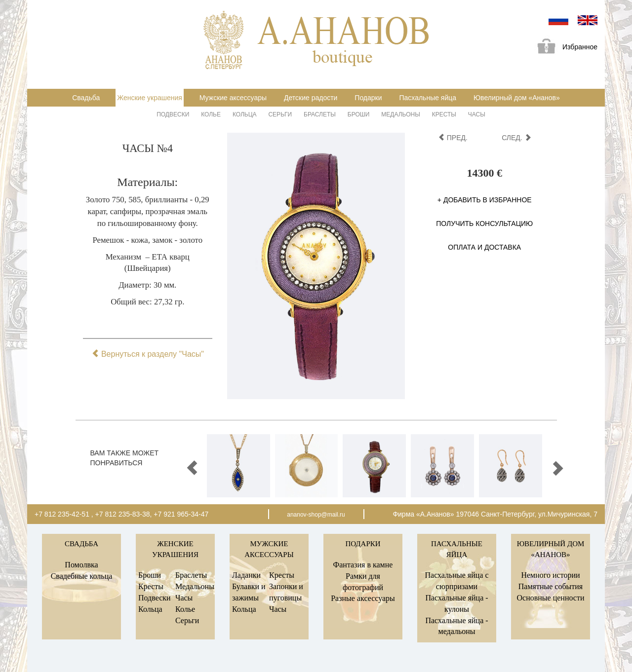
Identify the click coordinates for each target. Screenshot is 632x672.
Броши (359, 114)
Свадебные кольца (82, 576)
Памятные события (551, 586)
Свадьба (86, 98)
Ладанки (246, 575)
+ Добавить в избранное (485, 200)
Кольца (245, 114)
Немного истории (550, 575)
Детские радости (311, 98)
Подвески (173, 114)
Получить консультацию (484, 224)
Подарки (368, 98)
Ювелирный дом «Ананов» (517, 98)
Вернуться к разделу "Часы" (148, 354)
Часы (477, 114)
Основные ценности (550, 598)
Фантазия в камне (363, 565)
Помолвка (81, 565)
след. (516, 138)
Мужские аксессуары (233, 98)
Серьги (280, 114)
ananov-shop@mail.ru (316, 515)
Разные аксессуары (363, 598)
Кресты (444, 114)
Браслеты (320, 114)
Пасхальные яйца (428, 98)
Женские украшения (150, 98)
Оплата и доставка (484, 247)
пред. (453, 138)
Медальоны (401, 114)
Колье (211, 114)
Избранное (564, 48)
